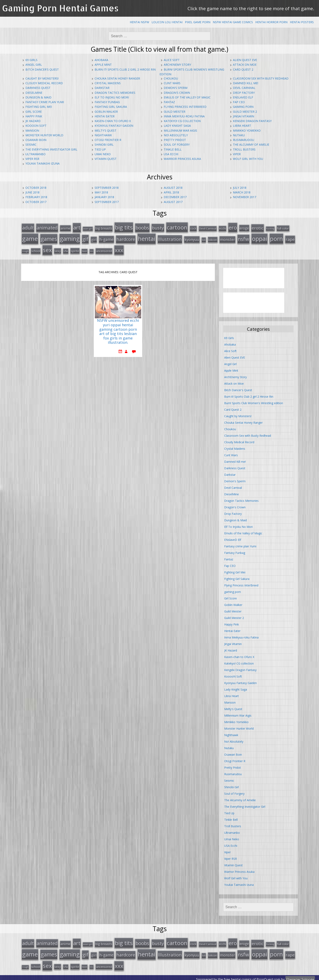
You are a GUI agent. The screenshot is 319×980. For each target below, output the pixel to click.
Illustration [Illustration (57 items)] (170, 238)
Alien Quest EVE (245, 60)
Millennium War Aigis (180, 130)
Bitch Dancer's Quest (42, 69)
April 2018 (171, 192)
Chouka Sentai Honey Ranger (117, 78)
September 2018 (107, 188)
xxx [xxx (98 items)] (119, 248)
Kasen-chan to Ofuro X (113, 121)
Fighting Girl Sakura (111, 107)
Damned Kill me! (246, 83)
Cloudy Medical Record (44, 83)
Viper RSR (32, 159)
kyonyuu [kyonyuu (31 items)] (192, 238)
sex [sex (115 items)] (47, 248)
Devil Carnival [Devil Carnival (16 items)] (208, 228)
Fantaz (169, 102)
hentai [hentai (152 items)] (147, 238)
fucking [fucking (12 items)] (270, 228)
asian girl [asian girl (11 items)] (88, 228)
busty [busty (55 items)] (158, 227)
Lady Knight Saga (177, 126)
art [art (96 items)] (77, 227)
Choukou (171, 78)
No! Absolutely (176, 135)
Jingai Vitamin (244, 116)
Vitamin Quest (106, 159)
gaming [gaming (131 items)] (70, 238)
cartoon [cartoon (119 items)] (177, 227)
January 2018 (104, 197)
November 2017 (245, 197)
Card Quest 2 (243, 69)
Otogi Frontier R (108, 140)
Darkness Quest (38, 88)
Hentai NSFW (139, 22)
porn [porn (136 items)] (276, 237)
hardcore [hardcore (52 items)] (126, 238)
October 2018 (36, 188)
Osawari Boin (36, 140)
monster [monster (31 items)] (227, 238)
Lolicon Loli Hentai (167, 22)
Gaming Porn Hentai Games (60, 8)
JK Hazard (33, 121)
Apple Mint (103, 65)
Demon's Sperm (176, 88)
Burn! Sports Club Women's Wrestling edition (254, 401)
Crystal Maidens (108, 83)
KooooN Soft (36, 126)
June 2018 (32, 192)
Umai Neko (103, 154)
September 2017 (107, 202)
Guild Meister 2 (245, 112)
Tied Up (100, 149)
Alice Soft (172, 60)
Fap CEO (239, 102)
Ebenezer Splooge (300, 976)
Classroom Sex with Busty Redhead (261, 78)
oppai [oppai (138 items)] (259, 237)
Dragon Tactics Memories (115, 93)
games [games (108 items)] (49, 238)
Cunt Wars (172, 83)
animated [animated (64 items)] (47, 227)
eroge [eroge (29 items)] (244, 228)
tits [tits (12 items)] (92, 249)
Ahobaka (101, 60)
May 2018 (101, 192)
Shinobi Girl (104, 145)
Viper (237, 154)
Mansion (32, 130)
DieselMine (34, 93)
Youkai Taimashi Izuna (43, 163)
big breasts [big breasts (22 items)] (104, 228)
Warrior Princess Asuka (182, 159)
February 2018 (36, 197)
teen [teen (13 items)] (85, 249)
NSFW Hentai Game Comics (233, 22)
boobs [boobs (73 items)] (142, 227)
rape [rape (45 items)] (290, 238)
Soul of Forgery (177, 145)
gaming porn (243, 107)
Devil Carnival (244, 88)
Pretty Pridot (175, 140)
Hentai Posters (302, 22)
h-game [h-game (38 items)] (106, 238)
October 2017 (36, 202)
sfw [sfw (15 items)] (66, 249)
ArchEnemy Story (177, 65)
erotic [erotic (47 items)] (258, 227)
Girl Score (34, 112)
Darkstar (102, 88)
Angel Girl (34, 65)
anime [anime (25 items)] (65, 228)
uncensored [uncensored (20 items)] (104, 249)
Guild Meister (175, 112)
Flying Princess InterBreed (185, 107)
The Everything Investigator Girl (51, 149)
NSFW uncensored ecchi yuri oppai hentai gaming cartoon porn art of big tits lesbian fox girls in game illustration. (118, 330)
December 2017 (175, 197)
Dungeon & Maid (38, 97)
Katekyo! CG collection (182, 121)
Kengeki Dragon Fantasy (252, 121)
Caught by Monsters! (42, 78)
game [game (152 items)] (30, 238)
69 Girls (31, 60)
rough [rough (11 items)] (25, 250)
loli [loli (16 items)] (204, 239)
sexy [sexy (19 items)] (58, 249)
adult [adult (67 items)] (28, 227)
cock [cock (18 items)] (193, 228)
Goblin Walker (106, 112)
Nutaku (239, 135)
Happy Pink (34, 116)
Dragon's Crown (177, 93)
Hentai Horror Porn (271, 22)
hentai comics (241, 976)
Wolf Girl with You (248, 159)
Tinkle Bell (173, 149)
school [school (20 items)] (36, 249)
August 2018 (173, 188)
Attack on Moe (245, 65)
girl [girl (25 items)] (94, 239)
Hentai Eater (105, 116)
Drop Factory (244, 93)
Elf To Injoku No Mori (112, 97)
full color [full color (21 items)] (283, 228)
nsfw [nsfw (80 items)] (243, 238)
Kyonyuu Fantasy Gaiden (114, 126)
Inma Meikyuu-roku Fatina (184, 116)
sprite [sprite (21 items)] (75, 249)
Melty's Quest (105, 130)
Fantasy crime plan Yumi (45, 102)
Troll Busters (244, 149)
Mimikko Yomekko (247, 130)
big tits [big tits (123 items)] (124, 227)
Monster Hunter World (44, 135)
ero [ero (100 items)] (233, 227)
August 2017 (173, 202)
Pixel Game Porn (198, 22)
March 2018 (242, 192)
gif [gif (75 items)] (85, 238)
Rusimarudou (244, 140)
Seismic (31, 145)
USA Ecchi (171, 154)
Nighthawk (103, 135)
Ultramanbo (36, 154)
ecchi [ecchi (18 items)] (222, 228)
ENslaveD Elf (243, 97)
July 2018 (240, 188)
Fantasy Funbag (107, 102)
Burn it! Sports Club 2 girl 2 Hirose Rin (125, 69)
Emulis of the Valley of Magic (187, 97)
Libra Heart (242, 126)
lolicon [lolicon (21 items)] (213, 239)
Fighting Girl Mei (39, 107)
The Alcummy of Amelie (251, 145)
